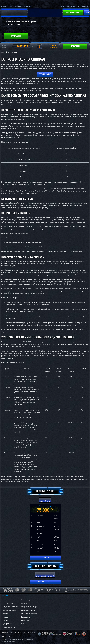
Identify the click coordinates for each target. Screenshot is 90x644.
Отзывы (5, 617)
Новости (75, 7)
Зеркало (5, 614)
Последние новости (45, 582)
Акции (85, 7)
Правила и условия (9, 627)
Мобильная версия (9, 610)
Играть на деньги (27, 600)
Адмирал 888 (7, 624)
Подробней (45, 558)
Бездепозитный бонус (29, 607)
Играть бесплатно (9, 600)
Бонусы (24, 603)
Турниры (17, 7)
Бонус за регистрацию (10, 607)
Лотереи (28, 7)
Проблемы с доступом (29, 614)
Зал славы (64, 7)
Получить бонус (45, 74)
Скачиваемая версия (29, 610)
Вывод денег (26, 617)
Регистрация (75, 46)
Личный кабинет (8, 603)
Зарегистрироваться (73, 13)
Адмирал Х (6, 620)
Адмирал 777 (26, 620)
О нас (23, 624)
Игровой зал (6, 7)
